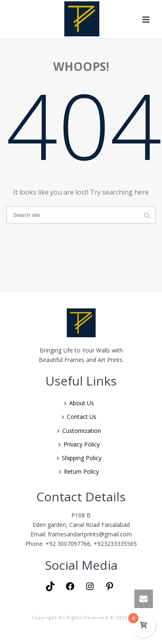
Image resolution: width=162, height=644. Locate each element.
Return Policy (79, 471)
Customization (79, 431)
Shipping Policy (79, 458)
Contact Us (79, 417)
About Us (79, 403)
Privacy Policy (79, 444)
